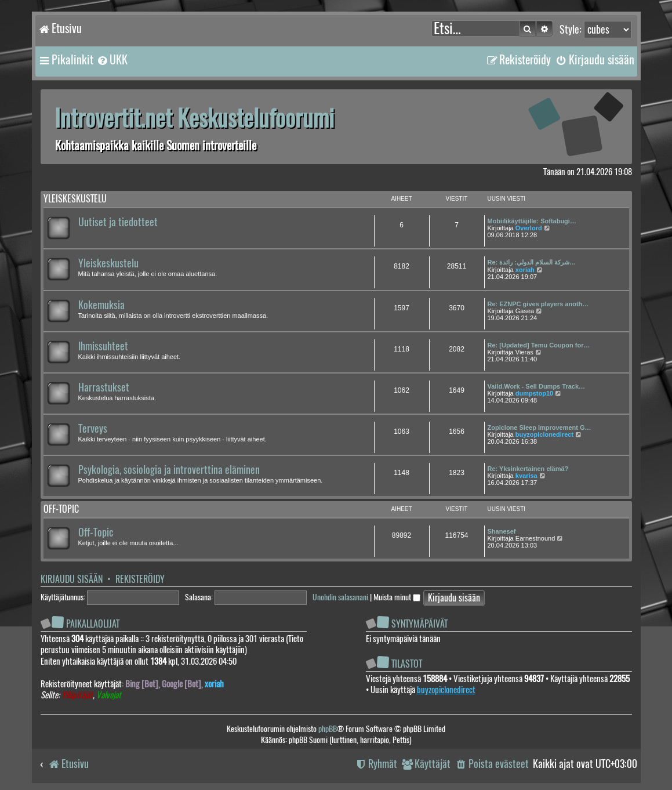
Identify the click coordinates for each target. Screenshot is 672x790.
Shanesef (502, 531)
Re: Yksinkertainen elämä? (528, 469)
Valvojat (109, 695)
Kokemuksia (101, 305)
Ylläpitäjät (77, 695)
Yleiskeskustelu (75, 199)
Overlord (529, 228)
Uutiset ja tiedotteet (118, 222)
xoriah (525, 270)
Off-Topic (96, 532)
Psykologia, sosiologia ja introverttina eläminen (169, 470)
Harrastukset (104, 387)
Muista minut (397, 597)
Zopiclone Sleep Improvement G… (540, 427)
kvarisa (526, 476)
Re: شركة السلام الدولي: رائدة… (532, 262)
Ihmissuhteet (103, 346)
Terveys (93, 429)
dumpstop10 (534, 393)
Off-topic (61, 509)
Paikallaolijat (93, 624)
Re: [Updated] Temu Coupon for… (539, 345)
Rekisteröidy (140, 579)
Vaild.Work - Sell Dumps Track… (537, 386)
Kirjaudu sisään (72, 579)
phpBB (328, 729)
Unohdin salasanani (340, 597)
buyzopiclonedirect (544, 434)
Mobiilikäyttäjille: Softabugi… (532, 221)
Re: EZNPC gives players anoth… (538, 304)
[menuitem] (112, 60)
